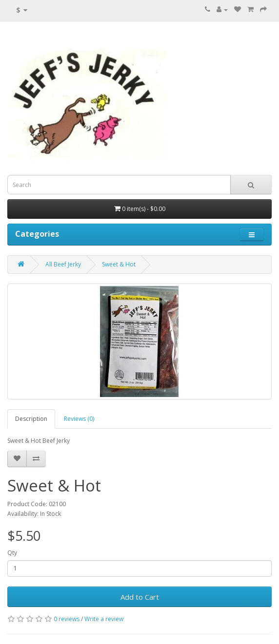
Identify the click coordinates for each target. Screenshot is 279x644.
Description (31, 419)
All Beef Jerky (63, 264)
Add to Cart (140, 597)
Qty (12, 553)
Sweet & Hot (119, 264)
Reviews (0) (79, 419)
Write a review (104, 619)
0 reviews (67, 619)
